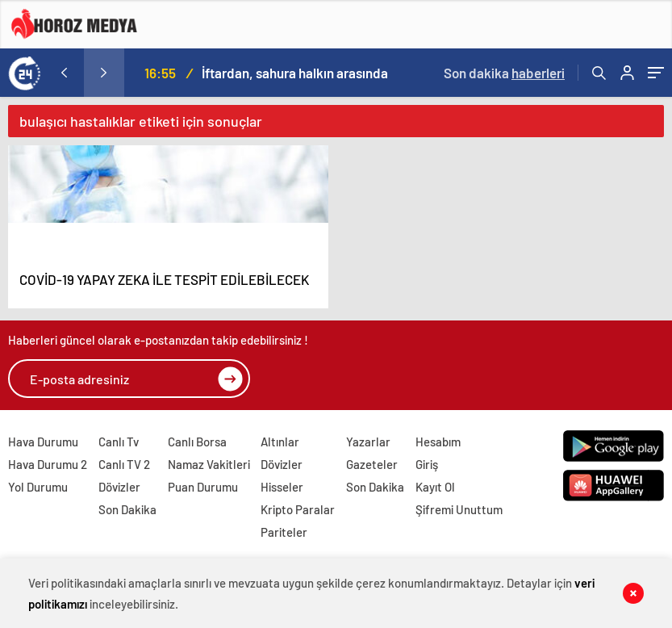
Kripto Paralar (298, 509)
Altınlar (280, 442)
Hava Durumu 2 (48, 464)
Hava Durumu (43, 442)
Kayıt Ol (435, 487)
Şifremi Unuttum (459, 509)
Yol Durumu (38, 487)
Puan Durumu (203, 487)
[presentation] (64, 73)
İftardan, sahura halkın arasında (295, 73)
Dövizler (119, 487)
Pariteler (284, 532)
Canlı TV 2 (124, 464)
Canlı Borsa (197, 442)
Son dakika (504, 73)
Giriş (427, 464)
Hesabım (438, 442)
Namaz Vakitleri (209, 464)
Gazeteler (372, 464)
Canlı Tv (119, 442)
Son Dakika (127, 509)
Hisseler (282, 487)
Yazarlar (368, 442)
